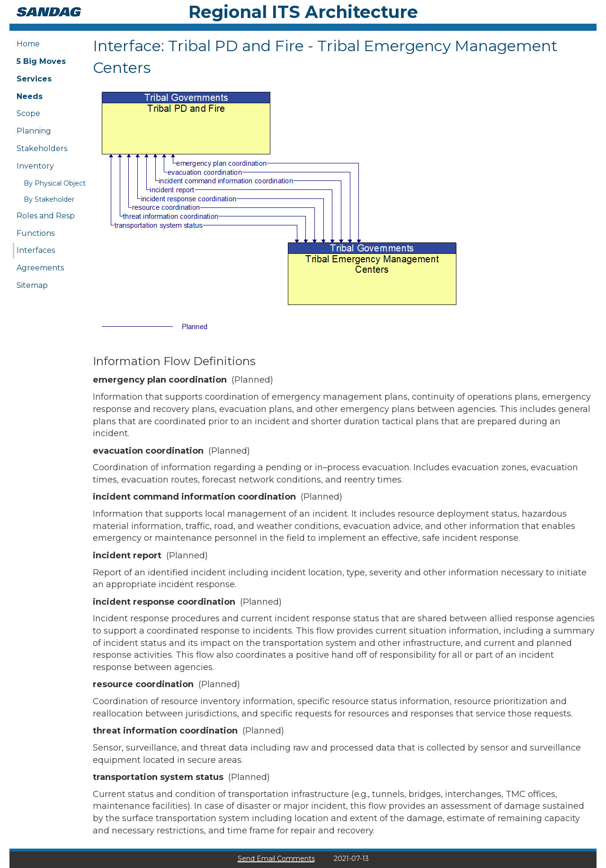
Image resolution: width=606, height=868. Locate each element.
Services (34, 79)
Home (28, 44)
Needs (30, 96)
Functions (36, 233)
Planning (34, 131)
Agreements (40, 268)
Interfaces (36, 250)
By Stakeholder (49, 199)
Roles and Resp (46, 216)
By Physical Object (55, 183)
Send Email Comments (276, 859)
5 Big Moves (41, 61)
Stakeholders (42, 148)
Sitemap (32, 285)
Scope (28, 113)
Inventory (35, 166)
